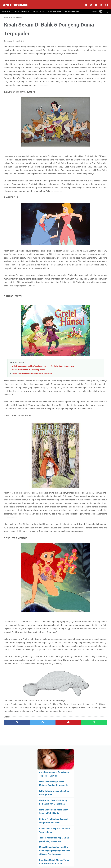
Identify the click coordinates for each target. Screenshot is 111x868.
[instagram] (100, 3)
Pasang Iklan (73, 8)
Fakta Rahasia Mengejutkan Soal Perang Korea (91, 63)
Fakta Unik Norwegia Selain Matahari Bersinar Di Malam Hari (94, 50)
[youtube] (94, 3)
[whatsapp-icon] (105, 3)
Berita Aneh (23, 8)
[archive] (95, 169)
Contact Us (49, 860)
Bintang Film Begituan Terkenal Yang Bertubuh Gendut (93, 101)
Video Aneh (40, 8)
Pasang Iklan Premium (74, 860)
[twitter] (89, 3)
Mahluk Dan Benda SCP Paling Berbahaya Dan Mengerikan (93, 75)
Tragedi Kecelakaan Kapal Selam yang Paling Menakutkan (32, 429)
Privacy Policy (60, 860)
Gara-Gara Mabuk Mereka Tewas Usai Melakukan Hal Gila (91, 153)
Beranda (8, 8)
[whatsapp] (64, 837)
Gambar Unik (56, 8)
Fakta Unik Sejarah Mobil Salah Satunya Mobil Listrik (94, 88)
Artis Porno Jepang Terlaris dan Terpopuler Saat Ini (93, 37)
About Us (32, 860)
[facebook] (84, 3)
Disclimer (40, 860)
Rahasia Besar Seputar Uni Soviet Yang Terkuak (28, 425)
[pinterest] (47, 837)
